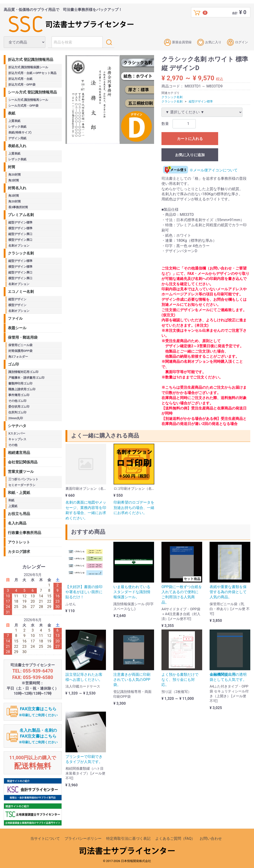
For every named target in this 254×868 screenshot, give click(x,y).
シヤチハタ (17, 426)
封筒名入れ (17, 188)
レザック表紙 (17, 127)
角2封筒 (14, 180)
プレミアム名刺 (21, 215)
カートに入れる (190, 139)
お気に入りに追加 (190, 155)
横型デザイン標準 (20, 228)
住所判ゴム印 (17, 412)
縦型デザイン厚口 (20, 234)
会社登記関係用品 (23, 462)
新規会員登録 (178, 42)
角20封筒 (15, 175)
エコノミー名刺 (21, 292)
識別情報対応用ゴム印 (23, 372)
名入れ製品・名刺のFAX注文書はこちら (38, 736)
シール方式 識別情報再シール (28, 100)
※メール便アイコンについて (200, 170)
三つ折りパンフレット (23, 479)
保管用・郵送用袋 (23, 337)
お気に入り (209, 42)
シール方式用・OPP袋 (23, 106)
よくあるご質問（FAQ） (175, 839)
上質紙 (13, 506)
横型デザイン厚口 (20, 240)
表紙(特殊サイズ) (20, 132)
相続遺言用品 (19, 453)
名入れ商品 (17, 523)
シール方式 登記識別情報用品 (32, 92)
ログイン (237, 42)
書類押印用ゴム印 (20, 383)
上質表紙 (14, 121)
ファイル (15, 318)
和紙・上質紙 (19, 493)
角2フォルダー (18, 357)
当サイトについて (45, 839)
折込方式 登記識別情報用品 (31, 60)
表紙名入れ (17, 146)
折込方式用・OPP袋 (22, 85)
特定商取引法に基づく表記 (128, 839)
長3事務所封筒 (18, 207)
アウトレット (19, 542)
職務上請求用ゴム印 (22, 389)
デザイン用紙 (17, 138)
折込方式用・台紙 (20, 79)
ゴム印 (13, 364)
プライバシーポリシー (83, 839)
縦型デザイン (17, 299)
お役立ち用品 (19, 514)
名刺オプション (19, 246)
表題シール (17, 328)
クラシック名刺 (172, 97)
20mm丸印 (16, 418)
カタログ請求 (19, 552)
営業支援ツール (21, 472)
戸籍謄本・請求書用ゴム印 (26, 378)
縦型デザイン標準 (201, 101)
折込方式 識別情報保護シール (28, 67)
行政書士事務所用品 (25, 533)
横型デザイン (17, 305)
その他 (13, 445)
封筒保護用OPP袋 (20, 351)
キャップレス (17, 439)
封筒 (12, 167)
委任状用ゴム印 (19, 407)
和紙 (11, 500)
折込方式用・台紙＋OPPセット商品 (32, 73)
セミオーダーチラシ (22, 485)
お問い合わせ (211, 839)
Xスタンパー (17, 433)
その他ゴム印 (17, 401)
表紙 (12, 113)
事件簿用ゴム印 (19, 395)
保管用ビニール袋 (20, 345)
